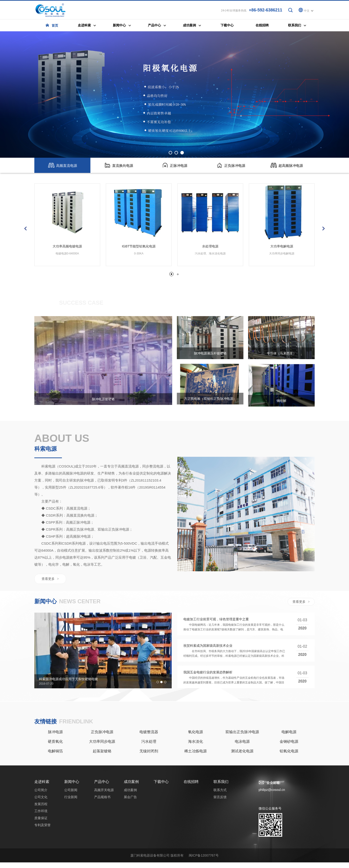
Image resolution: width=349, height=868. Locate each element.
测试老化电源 (242, 757)
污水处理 (149, 747)
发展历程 (41, 810)
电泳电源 (242, 747)
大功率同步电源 (102, 747)
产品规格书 (102, 803)
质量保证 (41, 824)
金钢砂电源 (289, 747)
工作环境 (41, 817)
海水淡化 (196, 747)
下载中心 (161, 787)
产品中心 (102, 787)
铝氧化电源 (289, 757)
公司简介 (41, 796)
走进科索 (42, 787)
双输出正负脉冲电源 (242, 738)
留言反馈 (220, 803)
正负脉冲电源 (102, 738)
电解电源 (289, 738)
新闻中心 (72, 787)
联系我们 (221, 787)
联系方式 (220, 796)
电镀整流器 (149, 738)
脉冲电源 (55, 738)
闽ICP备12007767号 (204, 861)
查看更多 (50, 581)
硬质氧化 (55, 747)
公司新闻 (71, 796)
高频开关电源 (104, 796)
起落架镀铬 (102, 757)
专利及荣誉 (43, 831)
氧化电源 (196, 738)
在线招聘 (191, 787)
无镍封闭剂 (149, 757)
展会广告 (303, 305)
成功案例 (280, 305)
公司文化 (41, 803)
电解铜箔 (55, 757)
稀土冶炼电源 (196, 757)
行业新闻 (71, 803)
